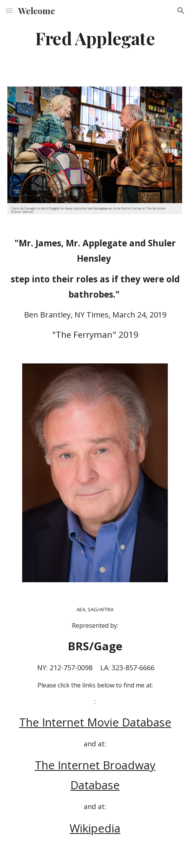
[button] (9, 11)
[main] (95, 38)
